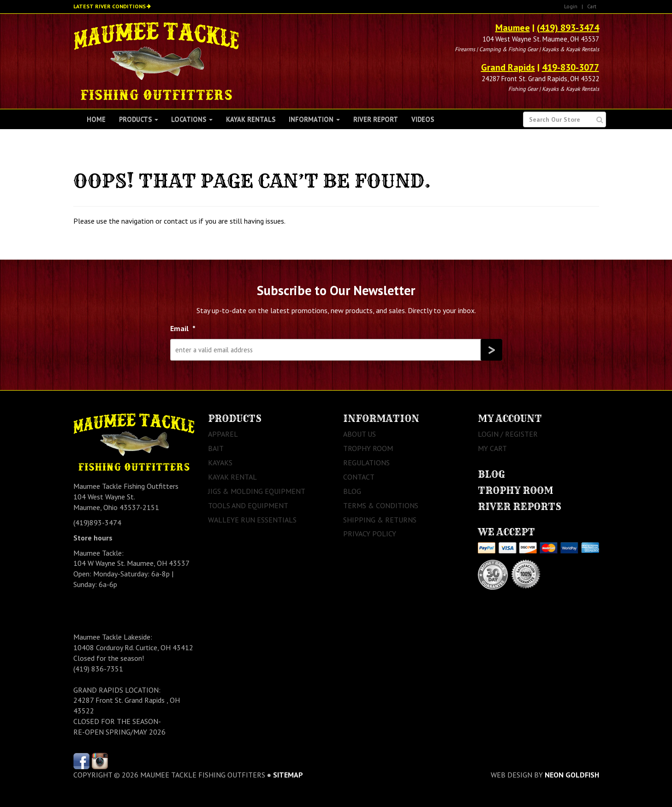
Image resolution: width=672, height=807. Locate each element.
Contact (359, 477)
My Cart (492, 448)
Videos (423, 119)
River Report (376, 119)
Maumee (513, 28)
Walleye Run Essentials (252, 520)
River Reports (520, 507)
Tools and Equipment (248, 505)
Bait (216, 448)
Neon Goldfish (572, 775)
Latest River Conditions (110, 6)
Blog (352, 491)
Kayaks (220, 463)
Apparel (223, 434)
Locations (192, 119)
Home (96, 119)
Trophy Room (368, 448)
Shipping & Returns (380, 520)
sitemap (288, 775)
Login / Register (508, 434)
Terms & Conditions (381, 505)
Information (314, 119)
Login (571, 6)
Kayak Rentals (251, 119)
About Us (360, 434)
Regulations (366, 463)
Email (183, 328)
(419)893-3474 (97, 522)
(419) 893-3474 (568, 28)
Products (139, 119)
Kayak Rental (232, 477)
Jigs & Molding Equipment (257, 491)
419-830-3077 (571, 67)
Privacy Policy (370, 534)
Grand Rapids (508, 67)
